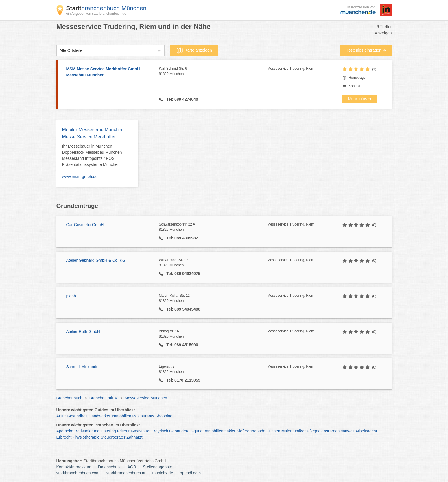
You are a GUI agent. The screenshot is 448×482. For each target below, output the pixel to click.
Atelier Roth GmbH (83, 331)
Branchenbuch (69, 398)
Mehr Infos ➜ (360, 99)
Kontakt (354, 86)
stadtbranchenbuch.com (78, 473)
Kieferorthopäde (251, 431)
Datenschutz (109, 467)
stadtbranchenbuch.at (126, 473)
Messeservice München (146, 398)
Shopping (164, 416)
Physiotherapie (86, 437)
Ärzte (61, 416)
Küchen (273, 431)
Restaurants (143, 416)
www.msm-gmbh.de (80, 177)
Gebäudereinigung (186, 431)
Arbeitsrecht (366, 431)
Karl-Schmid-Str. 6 (213, 72)
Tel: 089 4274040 (181, 99)
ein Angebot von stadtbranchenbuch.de (96, 14)
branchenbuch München (106, 8)
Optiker (299, 431)
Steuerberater (113, 437)
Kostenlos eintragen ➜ (366, 50)
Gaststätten (141, 431)
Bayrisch (161, 431)
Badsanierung (87, 431)
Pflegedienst (318, 431)
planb (71, 296)
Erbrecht (64, 437)
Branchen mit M (104, 398)
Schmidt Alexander (83, 367)
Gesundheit (77, 416)
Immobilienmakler (220, 431)
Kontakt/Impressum (74, 467)
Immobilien (121, 416)
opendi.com (190, 473)
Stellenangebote (157, 467)
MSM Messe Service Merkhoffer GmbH (110, 72)
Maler (286, 431)
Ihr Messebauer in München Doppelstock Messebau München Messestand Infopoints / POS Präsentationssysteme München (92, 155)
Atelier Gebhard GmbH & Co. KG (96, 260)
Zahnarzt (134, 437)
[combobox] (60, 51)
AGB (132, 467)
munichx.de (163, 473)
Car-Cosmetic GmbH (85, 225)
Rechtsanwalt (342, 431)
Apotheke (65, 431)
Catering (108, 431)
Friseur (123, 431)
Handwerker (100, 416)
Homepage (357, 78)
